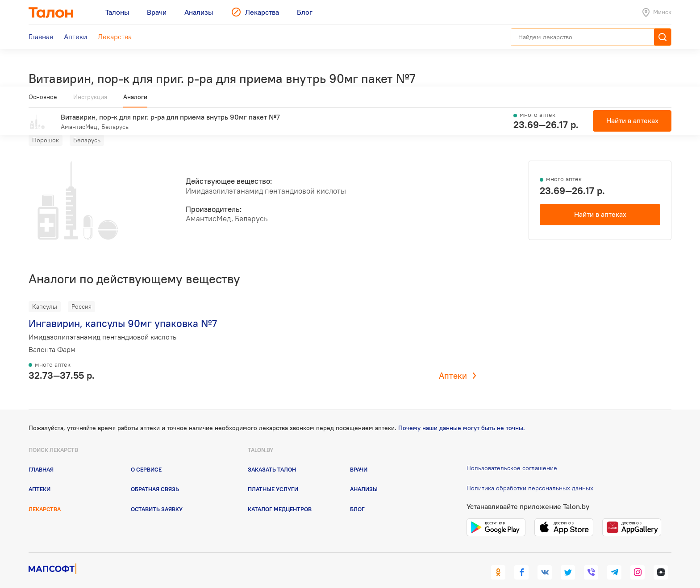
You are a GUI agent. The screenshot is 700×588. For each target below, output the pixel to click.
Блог (357, 496)
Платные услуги (273, 476)
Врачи (359, 456)
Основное (43, 100)
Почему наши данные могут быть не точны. (462, 415)
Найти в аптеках (600, 201)
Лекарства (45, 496)
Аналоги (135, 100)
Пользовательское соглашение (512, 455)
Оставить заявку (157, 496)
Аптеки (453, 363)
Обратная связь (155, 476)
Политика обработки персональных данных (530, 475)
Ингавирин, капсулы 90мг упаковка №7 (123, 310)
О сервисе (146, 456)
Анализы (364, 476)
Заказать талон (272, 456)
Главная (41, 456)
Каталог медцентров (280, 496)
